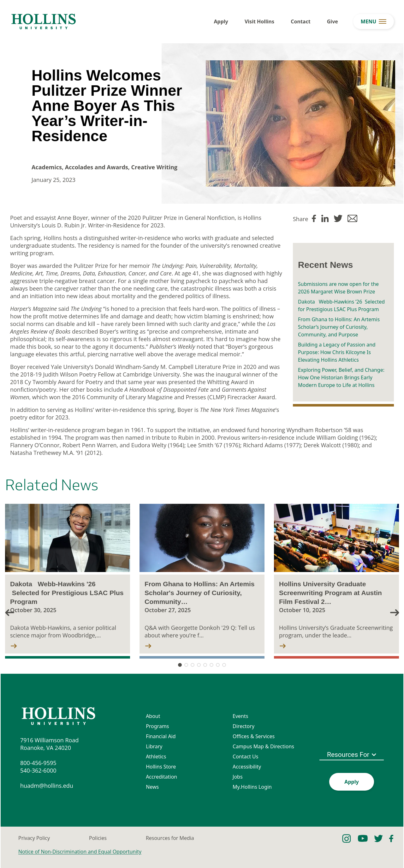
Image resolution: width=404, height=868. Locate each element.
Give (333, 21)
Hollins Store (161, 767)
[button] (395, 612)
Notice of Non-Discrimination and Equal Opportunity (80, 852)
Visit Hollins (259, 21)
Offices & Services (254, 736)
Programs (157, 726)
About (153, 716)
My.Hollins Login (252, 787)
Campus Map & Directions (263, 746)
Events (240, 716)
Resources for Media (170, 838)
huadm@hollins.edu (47, 786)
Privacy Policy (34, 838)
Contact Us (245, 756)
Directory (244, 726)
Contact (300, 21)
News (152, 787)
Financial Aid (161, 736)
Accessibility (247, 767)
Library (154, 746)
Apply (221, 21)
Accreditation (161, 777)
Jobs (238, 777)
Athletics (156, 756)
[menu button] (374, 21)
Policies (98, 838)
